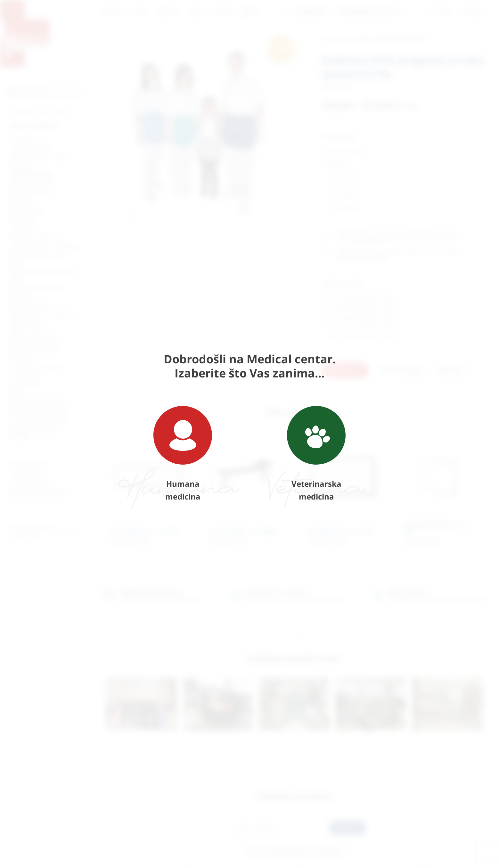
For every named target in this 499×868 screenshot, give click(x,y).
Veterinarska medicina (316, 454)
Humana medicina (183, 454)
